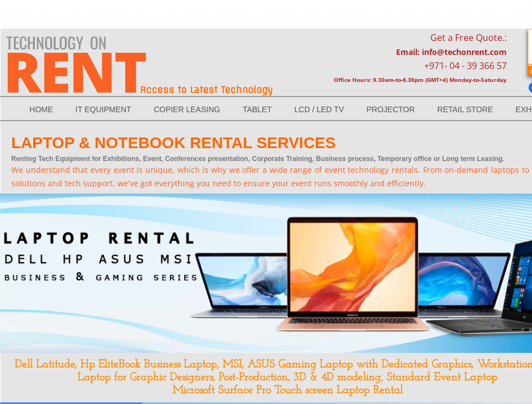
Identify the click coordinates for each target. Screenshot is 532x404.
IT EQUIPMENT (103, 109)
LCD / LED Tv (319, 109)
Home (41, 109)
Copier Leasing (187, 109)
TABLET (257, 109)
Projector (390, 109)
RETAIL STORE (465, 109)
